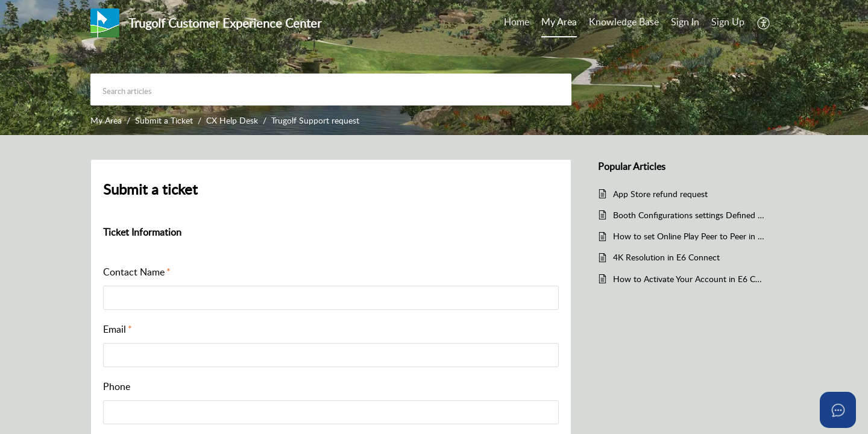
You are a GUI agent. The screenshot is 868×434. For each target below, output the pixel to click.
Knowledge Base (624, 22)
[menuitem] (517, 23)
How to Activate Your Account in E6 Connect (689, 279)
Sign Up (728, 22)
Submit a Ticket (164, 120)
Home (517, 22)
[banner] (434, 68)
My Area (559, 22)
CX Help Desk (232, 120)
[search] (331, 90)
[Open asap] (838, 410)
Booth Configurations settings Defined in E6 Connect (689, 215)
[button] (764, 23)
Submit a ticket (150, 189)
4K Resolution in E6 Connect (666, 257)
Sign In (685, 22)
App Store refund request (660, 194)
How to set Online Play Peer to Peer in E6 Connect (689, 236)
